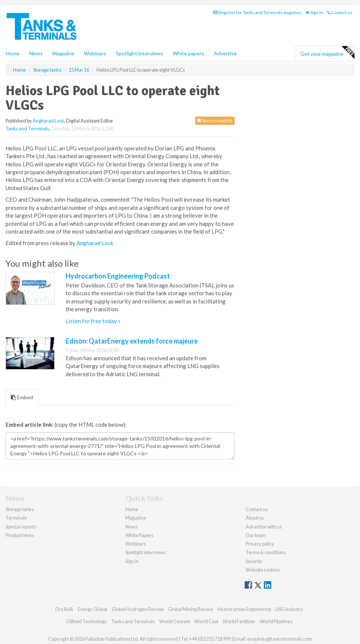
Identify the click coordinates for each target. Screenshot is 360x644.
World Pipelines (276, 621)
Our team (256, 535)
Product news (20, 535)
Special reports (21, 527)
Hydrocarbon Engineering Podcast (118, 276)
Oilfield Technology (86, 621)
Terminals (16, 518)
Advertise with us (264, 527)
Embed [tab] (22, 397)
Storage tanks (20, 509)
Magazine (63, 53)
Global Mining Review (191, 609)
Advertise (225, 53)
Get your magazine (327, 53)
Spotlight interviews (139, 53)
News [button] (36, 53)
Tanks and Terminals (27, 129)
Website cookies (263, 570)
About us (255, 518)
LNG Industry (289, 609)
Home (13, 53)
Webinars (95, 53)
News (131, 527)
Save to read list (215, 121)
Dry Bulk (64, 609)
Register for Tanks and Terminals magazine (257, 12)
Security (254, 561)
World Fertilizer (239, 621)
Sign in (314, 12)
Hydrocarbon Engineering (244, 609)
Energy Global (93, 609)
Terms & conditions (266, 552)
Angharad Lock (48, 121)
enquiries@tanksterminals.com (280, 639)
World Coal (206, 621)
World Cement (175, 621)
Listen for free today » (93, 321)
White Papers (139, 535)
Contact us (340, 12)
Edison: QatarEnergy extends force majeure (132, 341)
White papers (188, 53)
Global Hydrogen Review (138, 609)
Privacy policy (260, 544)
